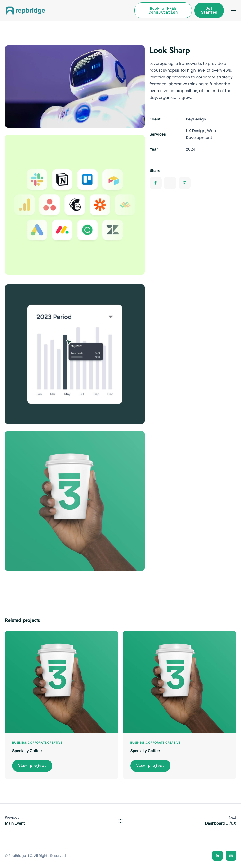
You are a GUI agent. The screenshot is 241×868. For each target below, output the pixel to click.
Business (19, 743)
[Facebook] (156, 184)
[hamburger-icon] (234, 10)
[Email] (231, 856)
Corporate (37, 743)
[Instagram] (185, 184)
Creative (55, 743)
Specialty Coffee (27, 751)
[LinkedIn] (217, 856)
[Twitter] (170, 184)
